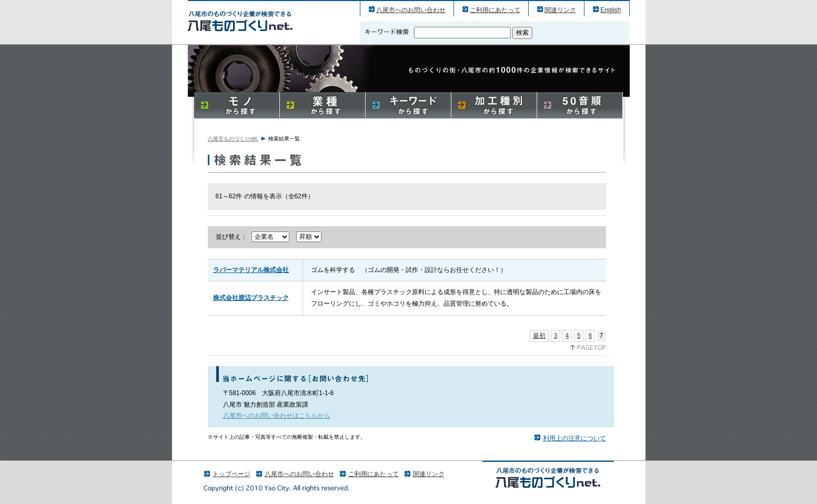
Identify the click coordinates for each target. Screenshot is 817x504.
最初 (539, 336)
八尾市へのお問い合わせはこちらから (277, 416)
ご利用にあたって (495, 10)
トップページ (231, 474)
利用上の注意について (574, 438)
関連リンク (560, 10)
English (611, 10)
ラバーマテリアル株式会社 (251, 270)
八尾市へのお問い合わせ (411, 10)
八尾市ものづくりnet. (233, 139)
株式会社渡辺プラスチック (251, 298)
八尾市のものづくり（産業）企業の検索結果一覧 (240, 21)
